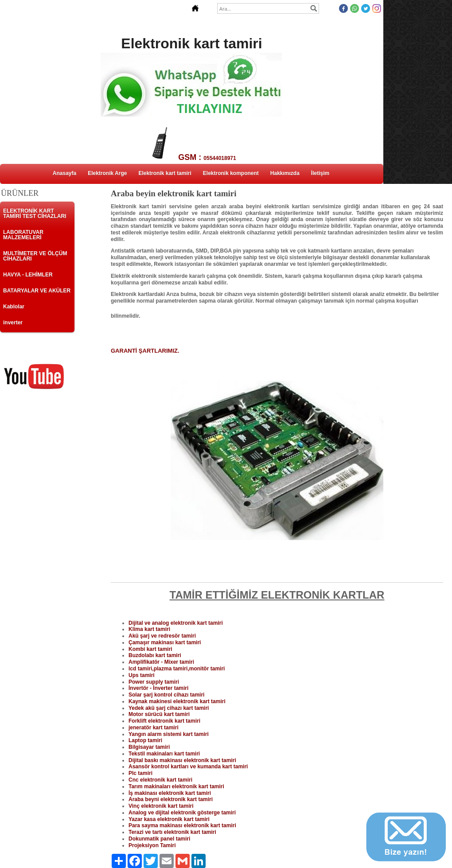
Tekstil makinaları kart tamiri (164, 754)
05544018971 (220, 158)
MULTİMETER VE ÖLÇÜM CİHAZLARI (35, 256)
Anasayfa (64, 173)
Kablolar (14, 307)
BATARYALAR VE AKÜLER (37, 291)
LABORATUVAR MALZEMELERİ (23, 235)
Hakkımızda (285, 173)
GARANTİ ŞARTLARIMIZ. (145, 351)
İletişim (320, 173)
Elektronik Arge (107, 173)
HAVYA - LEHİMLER (28, 275)
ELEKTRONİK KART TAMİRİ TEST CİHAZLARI (35, 214)
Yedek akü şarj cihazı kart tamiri (169, 708)
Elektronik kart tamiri (165, 173)
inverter (13, 323)
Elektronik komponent (231, 173)
